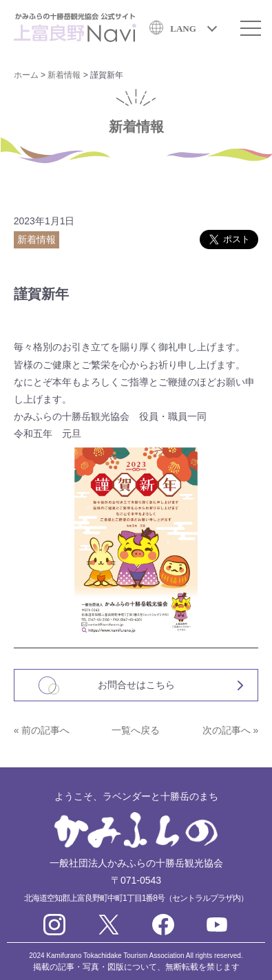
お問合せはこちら (136, 685)
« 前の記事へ (42, 730)
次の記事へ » (231, 730)
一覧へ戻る (136, 730)
